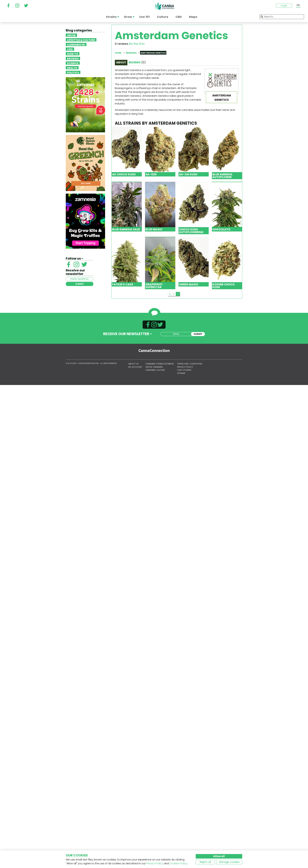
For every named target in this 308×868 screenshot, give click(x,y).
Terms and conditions (190, 364)
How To (73, 54)
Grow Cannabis (154, 367)
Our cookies (184, 370)
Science (73, 63)
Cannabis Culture (155, 370)
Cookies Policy (178, 863)
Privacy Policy (155, 863)
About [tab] (121, 62)
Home (118, 53)
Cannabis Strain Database (160, 364)
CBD (70, 49)
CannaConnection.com (164, 6)
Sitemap (181, 373)
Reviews (73, 58)
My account (135, 367)
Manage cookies (229, 862)
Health (72, 68)
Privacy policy (185, 367)
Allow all (219, 856)
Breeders (131, 53)
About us (133, 364)
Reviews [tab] (137, 62)
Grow (71, 35)
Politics (73, 72)
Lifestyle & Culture (81, 40)
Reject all (205, 862)
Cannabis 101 (76, 44)
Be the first (137, 44)
